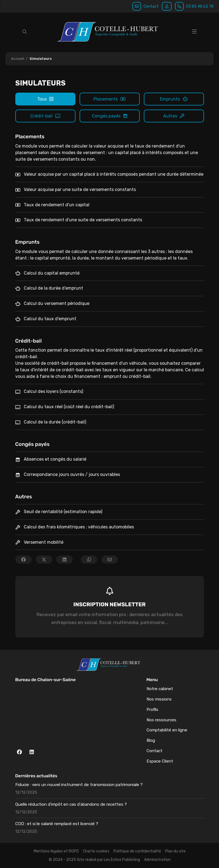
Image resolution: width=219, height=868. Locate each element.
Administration (157, 860)
